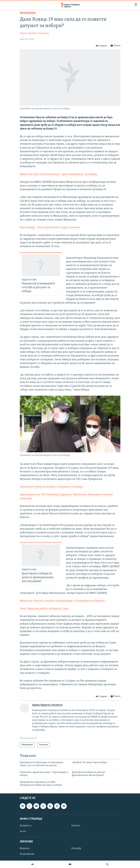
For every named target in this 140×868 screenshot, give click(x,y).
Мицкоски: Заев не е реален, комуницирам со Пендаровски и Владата (62, 601)
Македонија (28, 13)
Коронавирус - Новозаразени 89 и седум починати (50, 227)
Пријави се (26, 826)
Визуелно (25, 849)
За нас (23, 831)
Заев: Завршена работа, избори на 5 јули (44, 609)
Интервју (76, 849)
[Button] (101, 46)
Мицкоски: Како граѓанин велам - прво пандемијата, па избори (58, 174)
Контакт (76, 826)
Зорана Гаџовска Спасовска (34, 33)
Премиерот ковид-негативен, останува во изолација (51, 487)
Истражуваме (27, 854)
